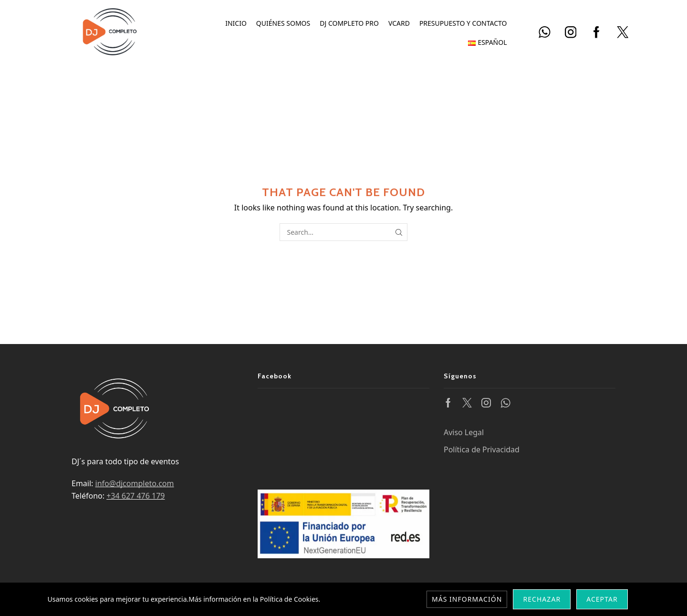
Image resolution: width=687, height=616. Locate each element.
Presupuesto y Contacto (463, 23)
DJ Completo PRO (349, 23)
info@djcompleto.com (135, 483)
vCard (399, 23)
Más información (467, 599)
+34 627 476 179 (135, 496)
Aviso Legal (464, 432)
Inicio (236, 23)
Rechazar (542, 599)
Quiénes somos (283, 23)
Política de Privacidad (482, 449)
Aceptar (602, 599)
